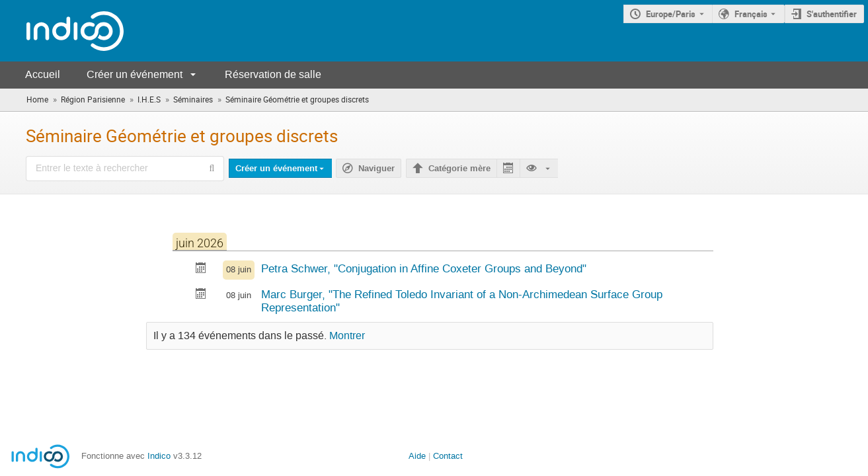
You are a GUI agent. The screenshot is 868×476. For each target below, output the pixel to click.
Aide (417, 456)
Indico (159, 456)
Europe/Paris (671, 14)
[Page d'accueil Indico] (62, 31)
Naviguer (376, 169)
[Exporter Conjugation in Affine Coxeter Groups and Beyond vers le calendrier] (201, 269)
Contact (448, 456)
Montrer (347, 336)
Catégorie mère (459, 169)
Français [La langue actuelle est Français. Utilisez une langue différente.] (751, 14)
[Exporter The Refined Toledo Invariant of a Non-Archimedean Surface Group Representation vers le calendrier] (201, 295)
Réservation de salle (273, 74)
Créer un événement (135, 74)
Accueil (43, 74)
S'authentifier (832, 14)
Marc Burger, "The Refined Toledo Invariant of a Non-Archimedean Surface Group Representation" (462, 301)
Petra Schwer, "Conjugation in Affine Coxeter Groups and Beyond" (424, 268)
